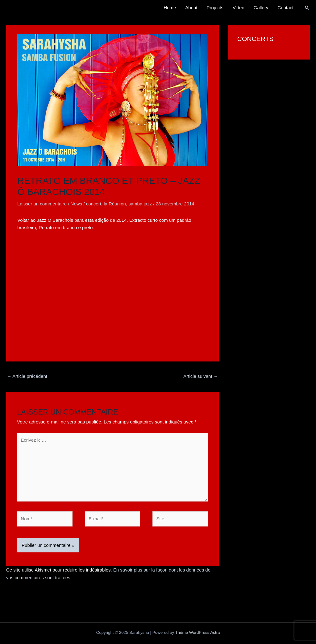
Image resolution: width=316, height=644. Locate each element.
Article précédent (27, 376)
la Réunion (115, 204)
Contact (285, 8)
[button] (307, 8)
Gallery (261, 8)
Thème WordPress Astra (198, 632)
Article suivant (201, 376)
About (191, 8)
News (77, 204)
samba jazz (140, 204)
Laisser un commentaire (42, 204)
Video (239, 8)
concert (94, 204)
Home (170, 8)
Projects (215, 8)
